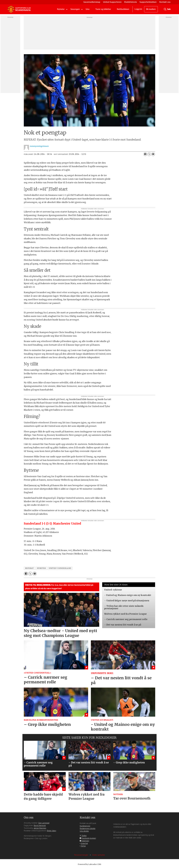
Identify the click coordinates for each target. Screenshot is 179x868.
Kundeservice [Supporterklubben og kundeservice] (85, 826)
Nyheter (61, 9)
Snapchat (84, 843)
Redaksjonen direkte (88, 829)
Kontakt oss (165, 2)
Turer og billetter (103, 9)
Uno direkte (84, 831)
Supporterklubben (148, 2)
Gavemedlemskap (92, 2)
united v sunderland (60, 568)
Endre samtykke (99, 855)
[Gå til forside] (19, 9)
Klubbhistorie (131, 2)
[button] (150, 751)
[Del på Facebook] (145, 154)
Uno (88, 9)
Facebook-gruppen (89, 838)
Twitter (84, 836)
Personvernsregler (81, 855)
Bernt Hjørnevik (40, 826)
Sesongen (75, 9)
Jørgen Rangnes (40, 828)
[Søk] (165, 9)
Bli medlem (151, 9)
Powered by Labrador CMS (89, 864)
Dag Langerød (44, 823)
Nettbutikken (123, 9)
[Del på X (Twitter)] (149, 154)
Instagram (85, 841)
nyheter (41, 568)
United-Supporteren (112, 2)
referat (29, 568)
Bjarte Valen (52, 831)
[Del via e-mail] (153, 154)
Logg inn (138, 9)
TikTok (83, 846)
